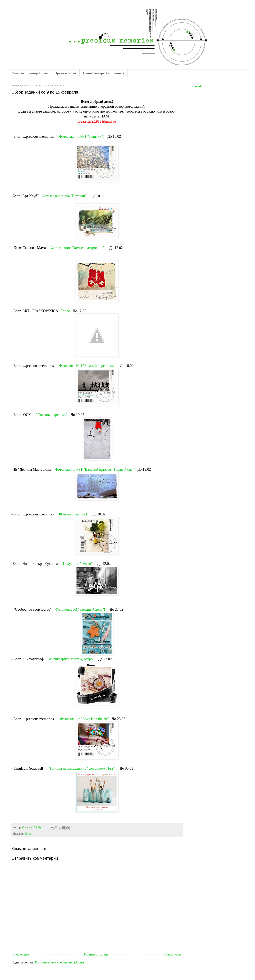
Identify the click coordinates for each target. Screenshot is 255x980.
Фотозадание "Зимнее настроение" (78, 248)
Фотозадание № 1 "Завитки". (81, 136)
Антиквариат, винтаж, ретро (71, 659)
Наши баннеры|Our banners (104, 73)
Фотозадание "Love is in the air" (85, 719)
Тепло (65, 311)
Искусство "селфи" (78, 564)
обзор (28, 834)
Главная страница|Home (30, 73)
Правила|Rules (65, 73)
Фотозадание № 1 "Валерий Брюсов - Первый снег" (95, 469)
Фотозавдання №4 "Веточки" (64, 196)
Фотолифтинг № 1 (73, 514)
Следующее (21, 954)
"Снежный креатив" (51, 415)
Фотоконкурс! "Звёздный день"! (81, 609)
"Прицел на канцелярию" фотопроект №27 (82, 768)
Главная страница (96, 954)
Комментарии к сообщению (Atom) (59, 962)
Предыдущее (172, 954)
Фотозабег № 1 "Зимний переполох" (87, 366)
